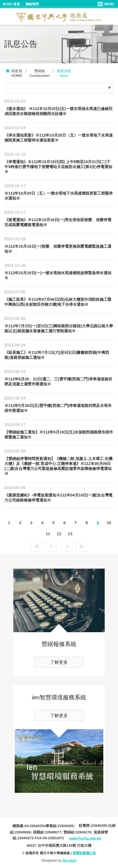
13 (70, 534)
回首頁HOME (17, 73)
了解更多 (59, 662)
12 (59, 534)
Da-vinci (70, 860)
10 (109, 523)
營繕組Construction (39, 73)
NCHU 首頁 (11, 4)
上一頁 (51, 545)
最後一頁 (81, 545)
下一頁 (67, 545)
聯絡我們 (32, 4)
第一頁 (37, 545)
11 (48, 534)
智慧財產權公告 (84, 853)
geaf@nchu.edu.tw (85, 838)
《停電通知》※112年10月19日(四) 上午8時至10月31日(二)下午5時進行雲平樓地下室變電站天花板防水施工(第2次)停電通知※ (58, 167)
